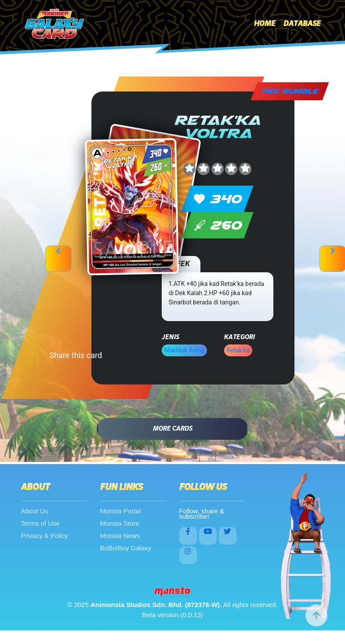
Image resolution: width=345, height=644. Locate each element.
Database (302, 24)
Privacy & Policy (45, 536)
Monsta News (120, 536)
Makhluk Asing (185, 350)
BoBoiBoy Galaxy (126, 548)
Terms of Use (40, 523)
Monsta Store (120, 523)
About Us (35, 511)
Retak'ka (238, 350)
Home (265, 24)
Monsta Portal (121, 511)
